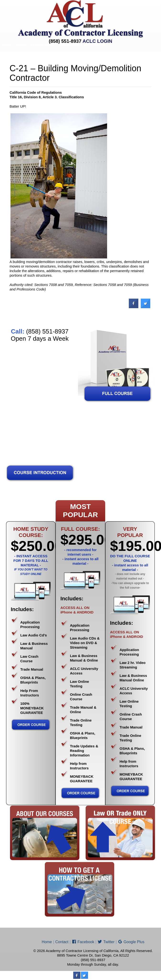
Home (7, 45)
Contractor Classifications (82, 45)
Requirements (42, 45)
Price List (69, 57)
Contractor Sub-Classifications (29, 57)
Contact (105, 57)
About (21, 45)
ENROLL (87, 57)
